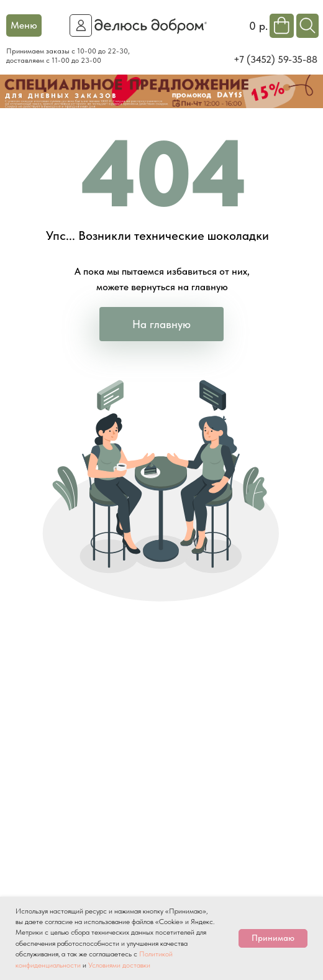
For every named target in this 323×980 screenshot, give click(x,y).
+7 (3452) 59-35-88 (275, 59)
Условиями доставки (119, 965)
